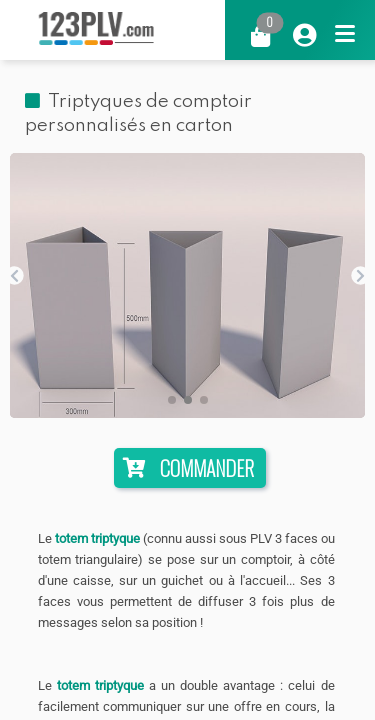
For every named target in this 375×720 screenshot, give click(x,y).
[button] (172, 400)
